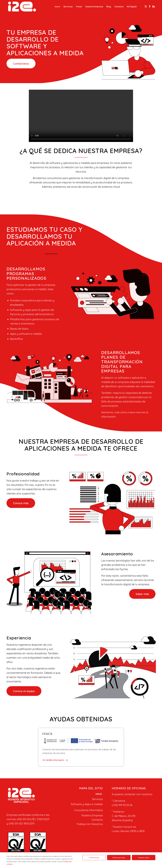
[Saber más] (142, 594)
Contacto (97, 820)
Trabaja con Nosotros (90, 824)
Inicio (99, 794)
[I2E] (22, 7)
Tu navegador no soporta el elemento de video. (81, 116)
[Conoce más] (21, 503)
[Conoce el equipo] (24, 691)
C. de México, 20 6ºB (124, 816)
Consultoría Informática (88, 810)
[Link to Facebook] (150, 6)
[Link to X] (146, 6)
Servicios (97, 799)
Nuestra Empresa (92, 815)
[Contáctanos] (21, 64)
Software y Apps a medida (87, 804)
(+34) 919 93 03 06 (122, 805)
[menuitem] (57, 7)
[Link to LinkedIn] (154, 6)
